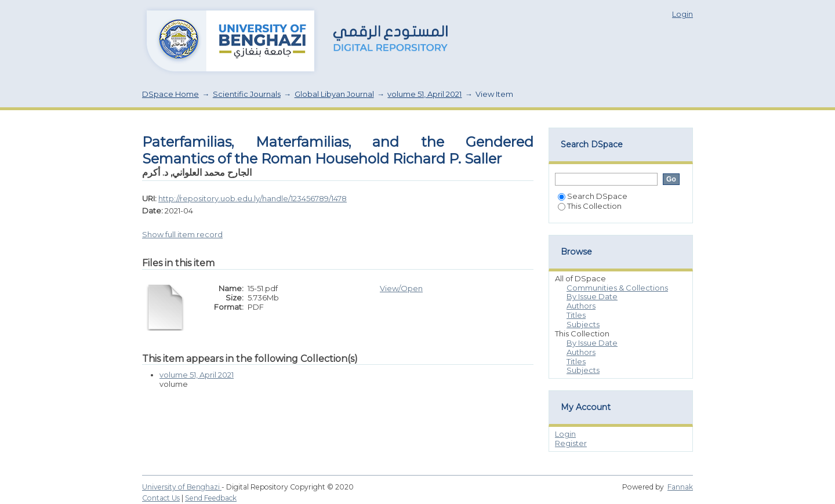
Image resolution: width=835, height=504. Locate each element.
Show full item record (182, 234)
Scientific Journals (247, 94)
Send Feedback (211, 498)
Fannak (680, 487)
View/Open (401, 288)
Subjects (583, 324)
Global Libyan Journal (334, 94)
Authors (581, 306)
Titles (576, 315)
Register (571, 443)
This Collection (590, 206)
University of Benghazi (182, 487)
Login (682, 14)
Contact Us (161, 498)
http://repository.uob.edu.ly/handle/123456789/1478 (253, 198)
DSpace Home (170, 94)
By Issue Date (592, 296)
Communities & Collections (617, 288)
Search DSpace (593, 196)
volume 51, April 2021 (424, 94)
